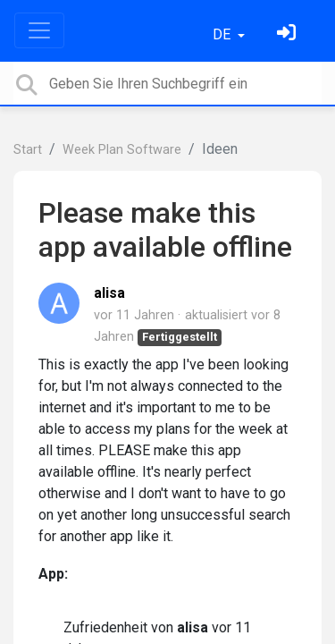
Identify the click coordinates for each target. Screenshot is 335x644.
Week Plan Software (122, 150)
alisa (109, 293)
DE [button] (223, 34)
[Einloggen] (289, 34)
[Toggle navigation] (39, 30)
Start (28, 150)
